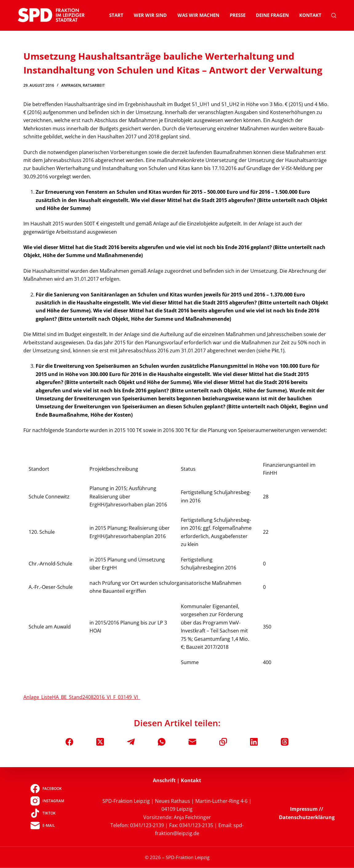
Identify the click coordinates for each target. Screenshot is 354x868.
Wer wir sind (150, 15)
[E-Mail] (192, 742)
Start (116, 15)
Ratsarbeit (94, 85)
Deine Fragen (272, 15)
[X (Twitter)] (100, 742)
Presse (238, 15)
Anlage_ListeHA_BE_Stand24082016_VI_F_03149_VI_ (82, 697)
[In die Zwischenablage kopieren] (223, 742)
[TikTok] (47, 813)
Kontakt (310, 15)
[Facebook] (69, 742)
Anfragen (71, 85)
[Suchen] (334, 15)
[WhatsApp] (162, 742)
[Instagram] (47, 801)
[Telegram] (131, 742)
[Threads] (285, 742)
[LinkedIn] (254, 742)
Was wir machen (198, 15)
